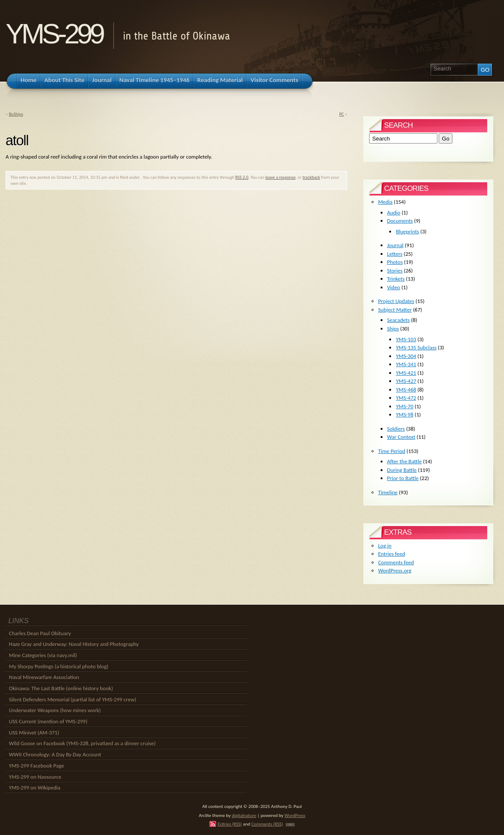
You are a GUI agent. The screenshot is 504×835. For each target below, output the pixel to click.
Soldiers (396, 429)
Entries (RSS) (230, 824)
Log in (385, 546)
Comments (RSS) (267, 824)
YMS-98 (405, 414)
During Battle (402, 470)
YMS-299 (54, 34)
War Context (401, 437)
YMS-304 (406, 356)
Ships (393, 329)
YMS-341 (406, 364)
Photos (395, 262)
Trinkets (396, 279)
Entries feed (392, 554)
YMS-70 (405, 406)
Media (385, 202)
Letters (395, 254)
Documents (400, 221)
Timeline (388, 492)
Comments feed (396, 562)
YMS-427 (406, 381)
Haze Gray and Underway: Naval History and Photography (74, 644)
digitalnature (244, 815)
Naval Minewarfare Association (44, 677)
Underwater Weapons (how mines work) (55, 710)
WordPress (295, 815)
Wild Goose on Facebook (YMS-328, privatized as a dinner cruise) (82, 743)
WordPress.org (395, 570)
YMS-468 (406, 390)
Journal (395, 245)
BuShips (16, 114)
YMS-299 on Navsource (35, 777)
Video (394, 287)
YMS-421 (406, 373)
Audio (394, 213)
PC (342, 114)
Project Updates (396, 301)
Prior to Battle (403, 478)
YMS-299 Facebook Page (37, 766)
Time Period (392, 451)
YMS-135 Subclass (416, 347)
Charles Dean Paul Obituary (40, 633)
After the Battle (405, 461)
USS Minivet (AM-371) (34, 733)
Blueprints (407, 231)
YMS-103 (406, 339)
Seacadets (399, 320)
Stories (395, 271)
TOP (290, 825)
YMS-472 (406, 398)
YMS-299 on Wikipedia (35, 788)
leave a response (281, 177)
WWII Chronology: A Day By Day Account (55, 754)
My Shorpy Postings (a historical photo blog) (59, 666)
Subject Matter (395, 310)
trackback (311, 177)
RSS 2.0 (242, 177)
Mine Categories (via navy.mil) (43, 655)
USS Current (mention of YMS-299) (48, 721)
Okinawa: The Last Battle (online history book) (61, 688)
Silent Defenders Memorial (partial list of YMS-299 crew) (73, 699)
